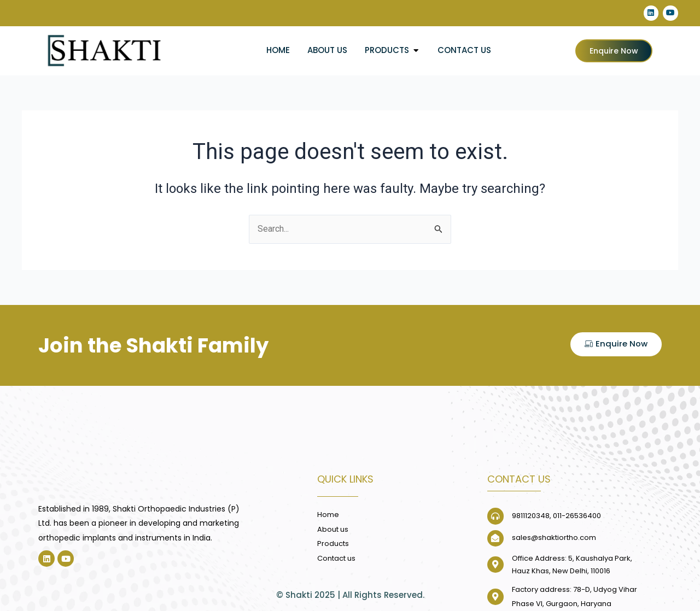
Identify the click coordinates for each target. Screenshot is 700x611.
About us (327, 50)
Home (278, 50)
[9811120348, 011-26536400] (495, 516)
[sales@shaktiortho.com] (495, 538)
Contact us (464, 50)
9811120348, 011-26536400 (556, 516)
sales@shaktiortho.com (554, 538)
